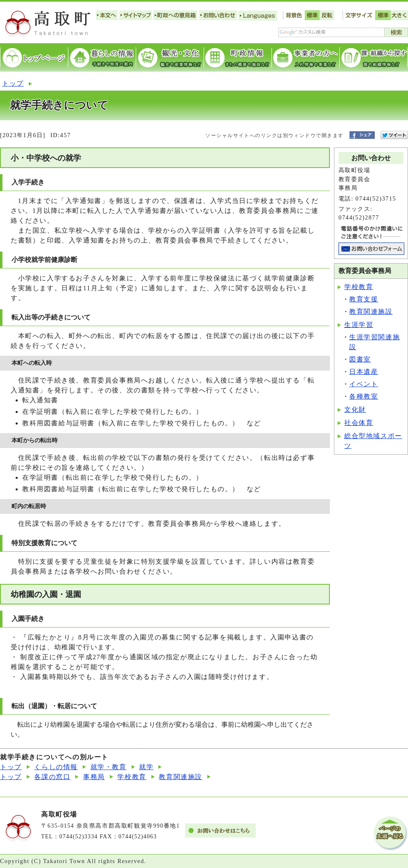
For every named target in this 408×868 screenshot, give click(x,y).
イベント (364, 384)
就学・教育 (109, 767)
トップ (13, 83)
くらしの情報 (56, 767)
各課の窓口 (52, 777)
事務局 (94, 777)
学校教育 (359, 287)
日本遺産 (364, 372)
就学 (146, 767)
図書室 (360, 359)
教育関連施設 (371, 311)
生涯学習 (359, 325)
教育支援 (364, 299)
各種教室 (364, 396)
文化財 (355, 409)
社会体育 (359, 423)
